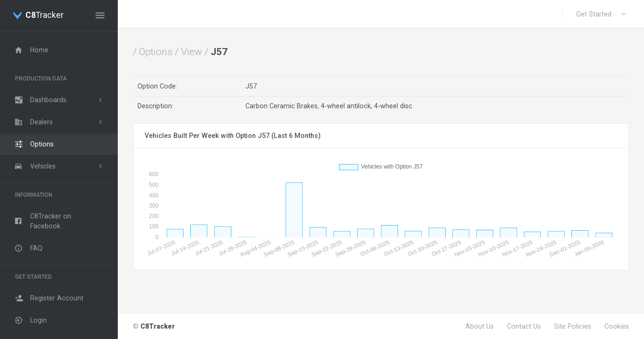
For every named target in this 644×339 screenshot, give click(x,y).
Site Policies (573, 326)
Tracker (45, 16)
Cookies (617, 326)
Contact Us (524, 326)
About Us (480, 326)
